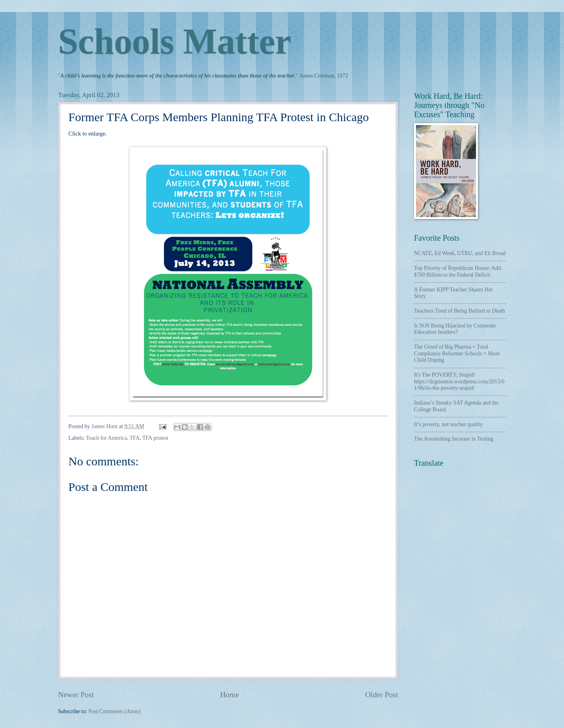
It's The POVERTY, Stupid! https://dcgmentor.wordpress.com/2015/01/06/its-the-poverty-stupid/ (459, 381)
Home (229, 695)
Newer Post (76, 695)
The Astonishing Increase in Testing (454, 439)
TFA (135, 438)
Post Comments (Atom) (115, 711)
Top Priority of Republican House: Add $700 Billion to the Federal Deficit (457, 271)
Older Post (382, 695)
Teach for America (106, 438)
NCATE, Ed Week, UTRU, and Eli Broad (460, 253)
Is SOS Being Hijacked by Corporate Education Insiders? (455, 329)
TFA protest (155, 438)
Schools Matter (174, 41)
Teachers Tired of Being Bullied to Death (459, 311)
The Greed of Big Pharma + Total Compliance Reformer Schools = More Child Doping (457, 353)
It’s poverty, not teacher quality (448, 424)
